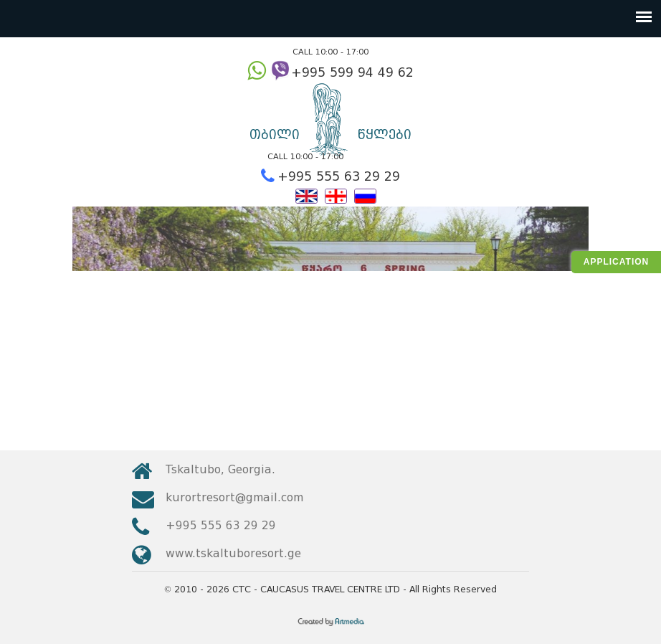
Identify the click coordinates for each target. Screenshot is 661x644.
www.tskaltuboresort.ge (233, 553)
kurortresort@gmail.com (234, 497)
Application (616, 262)
